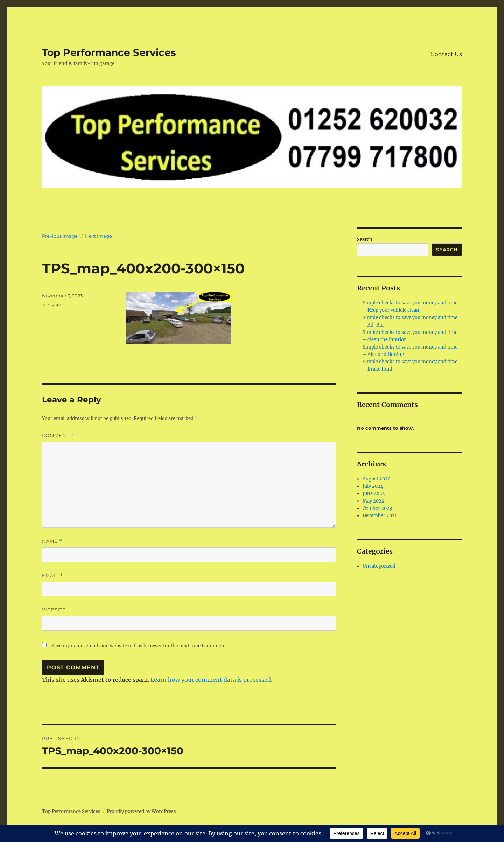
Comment (58, 436)
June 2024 (374, 494)
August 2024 (377, 479)
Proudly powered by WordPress (141, 811)
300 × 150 (52, 306)
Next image (99, 236)
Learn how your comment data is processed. (211, 680)
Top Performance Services (109, 52)
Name (52, 541)
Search (365, 240)
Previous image (60, 236)
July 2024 (373, 486)
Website (54, 610)
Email (52, 576)
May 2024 (373, 501)
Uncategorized (379, 566)
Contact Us (446, 54)
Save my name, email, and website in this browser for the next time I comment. (139, 646)
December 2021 (380, 516)
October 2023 (377, 508)
